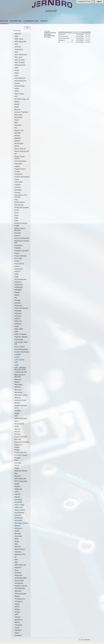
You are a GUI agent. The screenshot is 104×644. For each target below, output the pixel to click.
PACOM (18, 439)
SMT (16, 562)
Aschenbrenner (20, 81)
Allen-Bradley (20, 62)
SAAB (17, 484)
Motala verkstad (21, 405)
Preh (16, 460)
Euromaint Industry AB (22, 242)
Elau (16, 200)
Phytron (17, 458)
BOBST (17, 141)
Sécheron (18, 528)
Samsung (18, 500)
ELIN (16, 213)
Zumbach (18, 635)
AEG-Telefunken (21, 55)
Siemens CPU (20, 554)
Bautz (17, 120)
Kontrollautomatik (21, 349)
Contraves (18, 174)
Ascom (17, 83)
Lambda (18, 355)
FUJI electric (19, 264)
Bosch (17, 146)
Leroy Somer (19, 360)
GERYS (18, 272)
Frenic (17, 261)
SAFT (17, 492)
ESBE (17, 226)
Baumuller (18, 115)
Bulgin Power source (20, 158)
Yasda (17, 628)
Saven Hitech (20, 510)
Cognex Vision (20, 169)
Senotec (18, 534)
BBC (16, 123)
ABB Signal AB (20, 42)
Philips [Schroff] (21, 453)
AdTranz (18, 47)
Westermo (18, 620)
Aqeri (17, 73)
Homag (17, 300)
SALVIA (17, 494)
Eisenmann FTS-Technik (21, 196)
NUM (16, 426)
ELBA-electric (20, 202)
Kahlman (18, 324)
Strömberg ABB (20, 578)
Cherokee (18, 164)
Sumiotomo (19, 583)
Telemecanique (20, 594)
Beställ (88, 34)
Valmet (17, 604)
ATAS (17, 91)
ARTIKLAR (4, 21)
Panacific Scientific (22, 442)
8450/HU (18, 34)
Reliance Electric (21, 471)
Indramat (18, 313)
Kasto (17, 326)
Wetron (17, 622)
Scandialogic (19, 513)
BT (16, 154)
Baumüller (18, 117)
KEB (16, 332)
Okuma (17, 429)
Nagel (17, 413)
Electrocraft (19, 205)
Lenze (17, 357)
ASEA (17, 89)
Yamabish (18, 625)
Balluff (17, 104)
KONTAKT (44, 21)
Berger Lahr (19, 130)
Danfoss (18, 187)
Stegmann (18, 575)
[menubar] (24, 23)
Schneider (18, 520)
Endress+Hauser (21, 223)
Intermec (18, 316)
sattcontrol (19, 507)
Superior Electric (21, 586)
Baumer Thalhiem (21, 112)
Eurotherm (19, 245)
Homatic (18, 303)
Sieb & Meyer (20, 549)
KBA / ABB (19, 329)
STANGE (18, 573)
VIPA (16, 615)
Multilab (17, 411)
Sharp (17, 541)
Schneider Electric (22, 523)
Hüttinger (18, 311)
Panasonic (19, 445)
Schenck (18, 515)
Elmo (16, 215)
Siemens (18, 552)
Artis (16, 76)
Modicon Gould (20, 400)
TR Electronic (20, 599)
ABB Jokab (19, 39)
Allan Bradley (20, 60)
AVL (16, 96)
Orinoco (18, 434)
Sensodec (18, 536)
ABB (16, 36)
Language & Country (84, 2)
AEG (16, 52)
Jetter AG (18, 321)
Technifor (18, 591)
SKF (16, 560)
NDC (16, 416)
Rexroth (18, 476)
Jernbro (52, 6)
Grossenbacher (20, 279)
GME (16, 277)
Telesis (17, 596)
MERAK (18, 387)
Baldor (17, 102)
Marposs (18, 379)
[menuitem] (4, 22)
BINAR (17, 136)
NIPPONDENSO (21, 419)
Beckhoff (18, 125)
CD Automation (20, 161)
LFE (16, 362)
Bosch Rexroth (20, 149)
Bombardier (19, 143)
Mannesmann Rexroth (20, 376)
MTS (16, 408)
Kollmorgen (19, 339)
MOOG (17, 403)
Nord (16, 421)
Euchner (18, 233)
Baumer (18, 109)
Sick (16, 544)
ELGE (17, 210)
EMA (16, 218)
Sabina (17, 486)
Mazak (17, 382)
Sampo (17, 497)
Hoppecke (18, 306)
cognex (17, 166)
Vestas (17, 609)
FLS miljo (18, 258)
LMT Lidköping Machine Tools (20, 369)
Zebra (17, 633)
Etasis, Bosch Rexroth (20, 229)
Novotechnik (19, 424)
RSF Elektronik (20, 479)
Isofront (17, 319)
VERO (17, 607)
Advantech (19, 49)
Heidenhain (19, 285)
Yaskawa (18, 630)
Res (16, 473)
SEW (16, 539)
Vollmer (17, 617)
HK (16, 298)
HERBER (18, 290)
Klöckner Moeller (21, 337)
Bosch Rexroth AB (22, 151)
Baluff (17, 107)
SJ (16, 557)
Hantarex (18, 282)
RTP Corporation (21, 481)
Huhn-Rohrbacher (21, 308)
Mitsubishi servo (21, 395)
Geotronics (19, 269)
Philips (17, 450)
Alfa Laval (18, 57)
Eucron (17, 236)
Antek (17, 70)
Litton (17, 365)
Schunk (17, 526)
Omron (17, 432)
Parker (17, 447)
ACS (16, 44)
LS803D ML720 (21, 372)
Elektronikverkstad (22, 207)
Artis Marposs (20, 78)
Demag (17, 192)
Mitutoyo (18, 398)
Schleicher (19, 518)
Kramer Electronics (22, 352)
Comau (17, 172)
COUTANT (19, 182)
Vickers (17, 612)
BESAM (18, 133)
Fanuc (17, 253)
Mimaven (18, 390)
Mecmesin (18, 385)
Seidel (17, 531)
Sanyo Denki (19, 505)
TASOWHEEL (20, 588)
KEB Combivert (20, 334)
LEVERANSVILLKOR (31, 21)
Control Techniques (22, 177)
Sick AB (17, 547)
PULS (17, 466)
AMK (16, 68)
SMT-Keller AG (20, 565)
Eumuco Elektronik (22, 238)
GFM (16, 274)
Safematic (18, 489)
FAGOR (18, 248)
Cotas (17, 179)
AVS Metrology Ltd (22, 99)
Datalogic (18, 190)
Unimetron (19, 601)
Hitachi (17, 292)
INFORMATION (16, 21)
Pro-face (18, 463)
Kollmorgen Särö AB (21, 343)
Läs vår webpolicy (84, 640)
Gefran (17, 266)
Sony (16, 570)
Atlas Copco (19, 94)
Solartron (18, 568)
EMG (16, 221)
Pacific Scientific (21, 437)
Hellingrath (19, 287)
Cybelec (18, 185)
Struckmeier (19, 581)
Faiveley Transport (22, 251)
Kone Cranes (20, 347)
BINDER (18, 138)
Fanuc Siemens (21, 256)
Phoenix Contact (21, 455)
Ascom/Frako (20, 86)
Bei (16, 128)
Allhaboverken (20, 65)
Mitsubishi (18, 392)
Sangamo (18, 502)
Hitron (17, 295)
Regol (17, 468)
